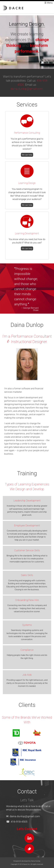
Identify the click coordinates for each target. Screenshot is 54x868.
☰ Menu (49, 3)
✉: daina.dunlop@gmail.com (23, 816)
